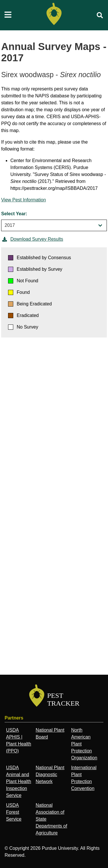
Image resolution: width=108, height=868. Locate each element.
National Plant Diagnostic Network (50, 775)
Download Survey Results (32, 239)
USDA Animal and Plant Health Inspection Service (19, 781)
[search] (100, 15)
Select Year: (14, 214)
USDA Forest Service (14, 812)
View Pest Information (23, 200)
